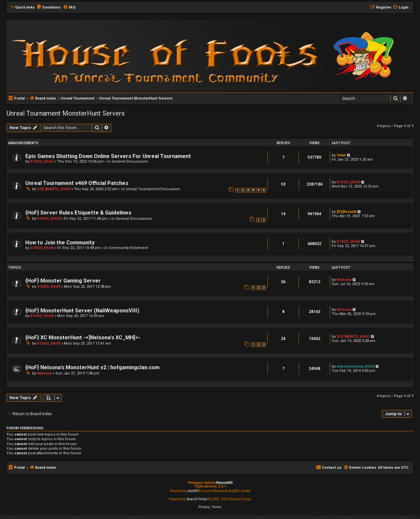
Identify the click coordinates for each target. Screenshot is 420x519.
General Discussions (130, 161)
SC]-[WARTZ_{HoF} (54, 189)
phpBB (193, 491)
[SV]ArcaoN (346, 212)
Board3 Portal (197, 499)
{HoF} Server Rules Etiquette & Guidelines (78, 213)
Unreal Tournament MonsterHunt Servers (66, 113)
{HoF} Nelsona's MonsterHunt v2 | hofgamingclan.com (92, 367)
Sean (341, 155)
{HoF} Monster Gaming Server (63, 281)
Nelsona (344, 280)
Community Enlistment (128, 248)
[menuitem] (49, 8)
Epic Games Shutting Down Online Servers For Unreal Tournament (108, 156)
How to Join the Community (60, 243)
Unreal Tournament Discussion (153, 189)
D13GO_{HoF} (42, 161)
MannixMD (225, 483)
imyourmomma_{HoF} (356, 366)
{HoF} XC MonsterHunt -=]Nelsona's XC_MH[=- (83, 338)
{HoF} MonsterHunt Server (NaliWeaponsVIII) (82, 311)
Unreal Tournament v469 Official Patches (77, 183)
